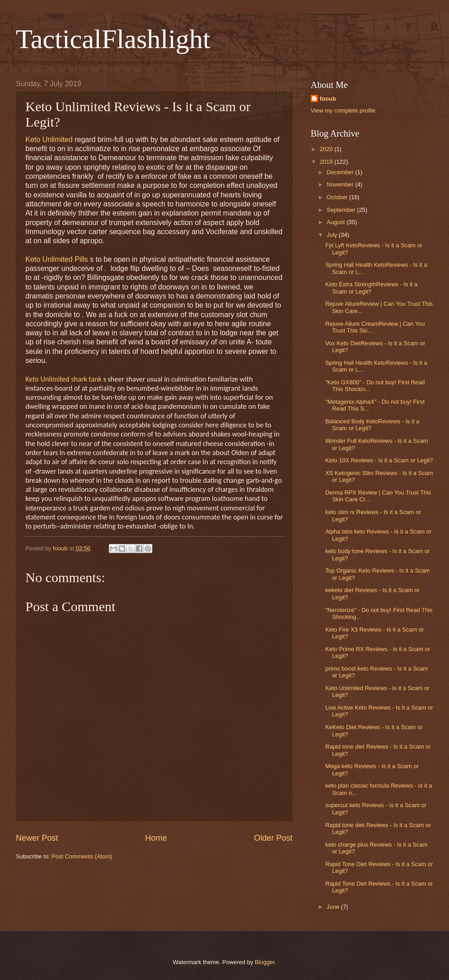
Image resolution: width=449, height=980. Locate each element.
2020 (327, 149)
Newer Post (37, 838)
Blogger (265, 962)
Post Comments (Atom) (82, 856)
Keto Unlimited (49, 140)
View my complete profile (343, 110)
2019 (327, 162)
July (332, 235)
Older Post (273, 838)
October (338, 197)
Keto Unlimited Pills (57, 259)
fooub (328, 99)
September (342, 210)
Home (156, 838)
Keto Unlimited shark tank (63, 379)
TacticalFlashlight (113, 39)
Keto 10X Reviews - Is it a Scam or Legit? (379, 460)
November (341, 184)
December (341, 172)
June (334, 907)
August (337, 222)
